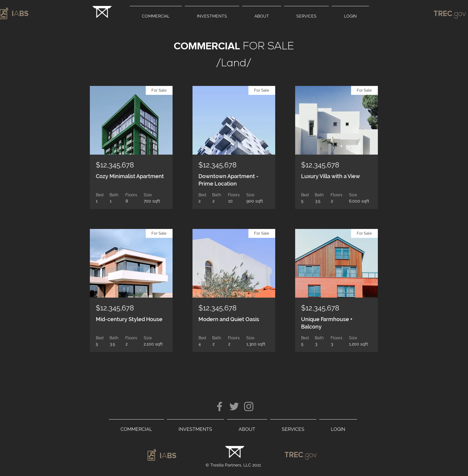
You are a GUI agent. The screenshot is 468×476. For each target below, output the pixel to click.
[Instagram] (249, 406)
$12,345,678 (115, 165)
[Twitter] (234, 406)
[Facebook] (220, 406)
